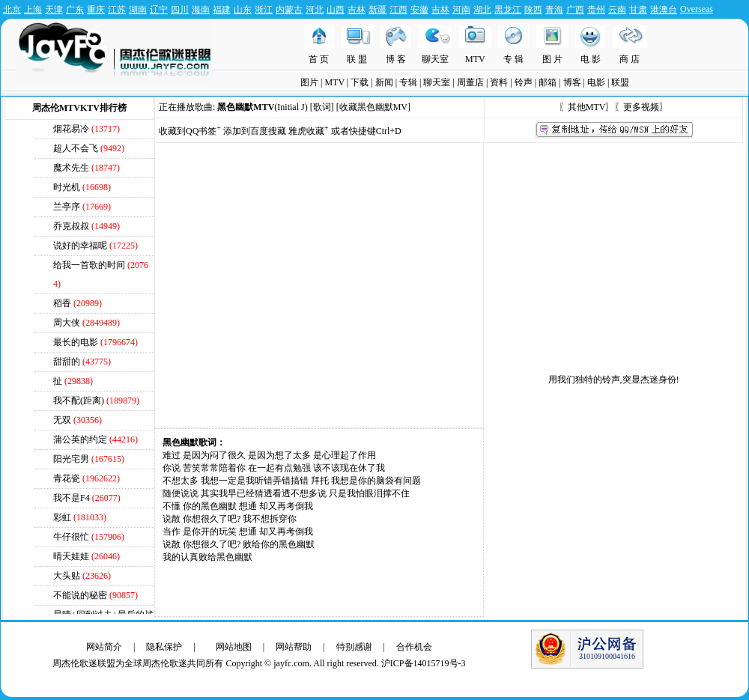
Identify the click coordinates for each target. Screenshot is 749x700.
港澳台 (664, 10)
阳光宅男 (71, 459)
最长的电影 (76, 342)
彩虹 (62, 517)
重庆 (96, 10)
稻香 (62, 303)
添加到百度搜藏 (255, 131)
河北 (315, 10)
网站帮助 (294, 647)
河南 (461, 10)
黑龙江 (508, 10)
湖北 (482, 10)
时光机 (68, 187)
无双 (62, 420)
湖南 (138, 10)
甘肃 (638, 10)
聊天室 (435, 59)
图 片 (552, 59)
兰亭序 (67, 207)
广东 (75, 10)
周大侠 (67, 323)
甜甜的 (67, 362)
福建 (222, 10)
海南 (201, 10)
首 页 (319, 59)
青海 (554, 10)
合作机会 (414, 647)
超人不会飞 (76, 148)
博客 (572, 82)
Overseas (697, 9)
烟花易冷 (71, 129)
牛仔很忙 (71, 537)
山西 (336, 10)
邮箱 (548, 82)
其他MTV (587, 107)
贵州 (596, 10)
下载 (360, 82)
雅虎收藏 (309, 131)
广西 (575, 10)
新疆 (377, 10)
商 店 (630, 59)
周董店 (470, 82)
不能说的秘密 (80, 595)
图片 (309, 82)
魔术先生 (71, 168)
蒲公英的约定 (80, 439)
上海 (33, 10)
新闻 (384, 82)
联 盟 (357, 59)
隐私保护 (164, 647)
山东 (243, 10)
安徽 (419, 10)
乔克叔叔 (71, 226)
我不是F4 (72, 498)
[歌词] (322, 107)
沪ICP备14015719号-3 (424, 663)
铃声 (524, 82)
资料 (499, 82)
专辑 (408, 82)
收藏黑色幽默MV (373, 107)
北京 (12, 10)
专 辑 (513, 59)
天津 (54, 10)
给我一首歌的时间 (89, 265)
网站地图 (234, 647)
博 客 (396, 59)
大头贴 (67, 576)
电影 (596, 82)
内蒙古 (289, 10)
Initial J (291, 107)
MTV (475, 59)
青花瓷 (67, 478)
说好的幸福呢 (80, 246)
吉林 (357, 10)
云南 (617, 10)
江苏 (117, 10)
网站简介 (104, 647)
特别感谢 (354, 647)
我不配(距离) (79, 401)
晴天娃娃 (71, 556)
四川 (180, 10)
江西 (398, 10)
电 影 (591, 59)
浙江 (264, 10)
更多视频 (641, 107)
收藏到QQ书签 (190, 131)
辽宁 (159, 10)
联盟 (620, 82)
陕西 (533, 10)
